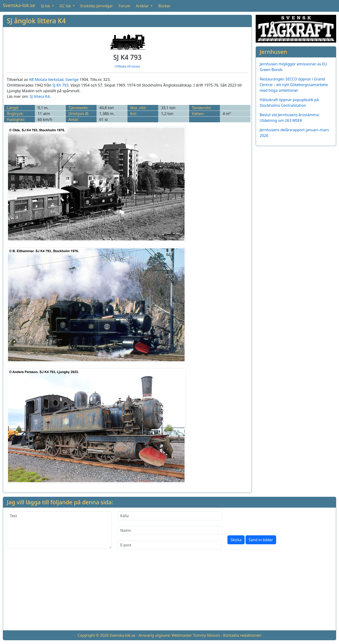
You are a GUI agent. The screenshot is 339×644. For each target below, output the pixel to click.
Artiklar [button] (143, 6)
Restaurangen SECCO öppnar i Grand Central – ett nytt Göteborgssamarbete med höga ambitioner (294, 85)
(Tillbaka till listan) (127, 66)
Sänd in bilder (261, 540)
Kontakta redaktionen (242, 635)
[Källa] (170, 516)
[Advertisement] (169, 594)
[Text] (59, 530)
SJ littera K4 (40, 96)
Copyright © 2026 (93, 635)
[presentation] (263, 521)
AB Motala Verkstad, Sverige (54, 80)
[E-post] (170, 545)
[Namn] (170, 530)
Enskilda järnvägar (97, 6)
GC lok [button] (66, 6)
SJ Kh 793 (60, 85)
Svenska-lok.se (19, 5)
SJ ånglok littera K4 (36, 21)
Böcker (164, 6)
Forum (124, 6)
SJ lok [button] (46, 6)
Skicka (236, 540)
